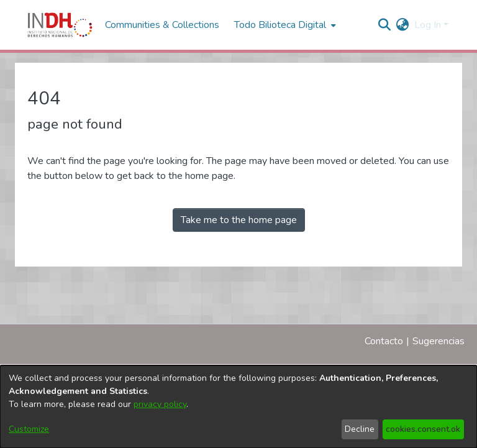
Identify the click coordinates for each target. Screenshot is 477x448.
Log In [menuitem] (428, 25)
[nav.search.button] (385, 25)
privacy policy (160, 404)
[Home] (60, 25)
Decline (360, 429)
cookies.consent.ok (423, 429)
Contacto (384, 341)
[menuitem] (403, 25)
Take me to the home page (239, 220)
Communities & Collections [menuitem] (162, 25)
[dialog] (238, 407)
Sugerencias (438, 341)
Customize (29, 429)
